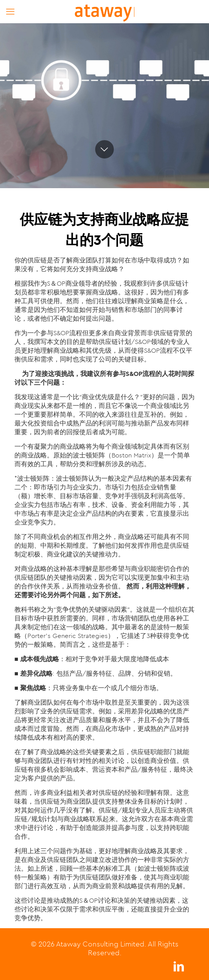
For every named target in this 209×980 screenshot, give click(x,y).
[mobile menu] (10, 11)
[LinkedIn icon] (179, 968)
